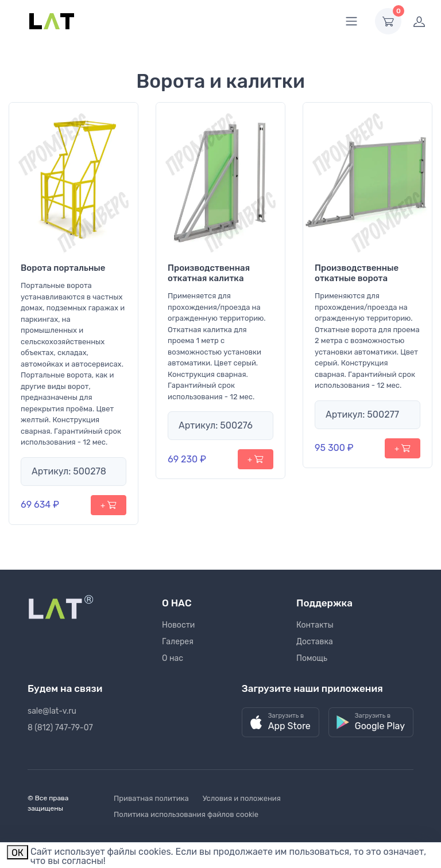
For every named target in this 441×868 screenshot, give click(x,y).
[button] (281, 723)
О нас (173, 658)
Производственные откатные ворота (357, 273)
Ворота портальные (63, 268)
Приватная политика (151, 798)
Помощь (312, 658)
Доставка (315, 642)
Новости (178, 625)
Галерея (178, 642)
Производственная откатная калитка (209, 273)
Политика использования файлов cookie (186, 814)
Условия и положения (242, 798)
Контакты (315, 625)
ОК (18, 853)
